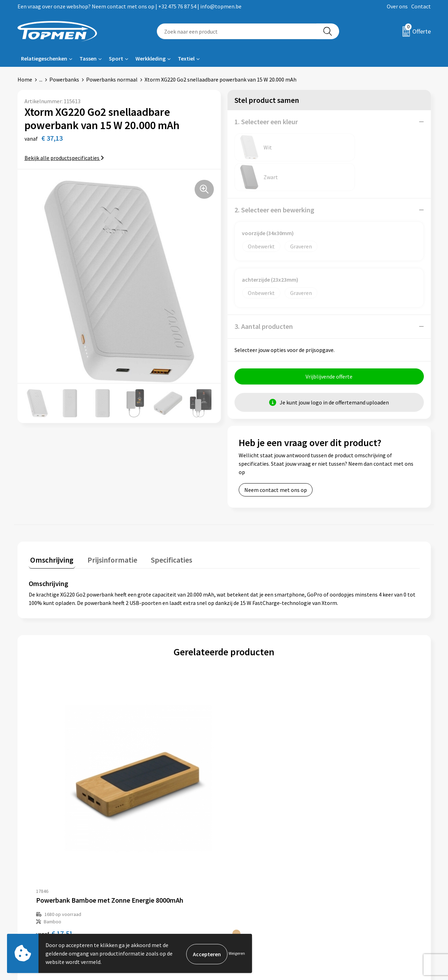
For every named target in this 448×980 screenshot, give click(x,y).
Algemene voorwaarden (363, 856)
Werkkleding (150, 58)
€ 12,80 (347, 780)
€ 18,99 (250, 780)
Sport (116, 58)
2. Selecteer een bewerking (274, 180)
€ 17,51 (54, 780)
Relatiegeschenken (44, 58)
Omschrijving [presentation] (50, 528)
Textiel (186, 58)
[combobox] (237, 31)
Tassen (88, 58)
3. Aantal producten (264, 297)
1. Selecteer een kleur (266, 122)
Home (25, 79)
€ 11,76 (152, 780)
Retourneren (248, 867)
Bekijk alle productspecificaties (64, 158)
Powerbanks (64, 79)
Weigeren (237, 953)
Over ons (397, 6)
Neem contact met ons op (276, 460)
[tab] (50, 530)
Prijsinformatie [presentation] (107, 528)
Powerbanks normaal (112, 79)
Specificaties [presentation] (163, 528)
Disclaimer (348, 888)
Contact (421, 6)
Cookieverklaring (355, 867)
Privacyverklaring (356, 877)
